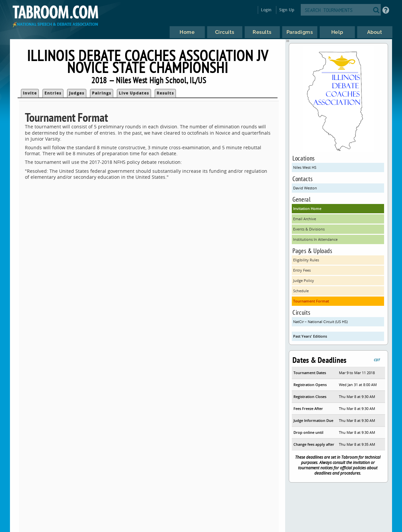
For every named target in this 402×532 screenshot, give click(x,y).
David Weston (305, 188)
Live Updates (134, 93)
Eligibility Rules (306, 260)
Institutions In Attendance (315, 239)
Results (165, 93)
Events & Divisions (309, 229)
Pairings (102, 93)
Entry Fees (302, 270)
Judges (77, 93)
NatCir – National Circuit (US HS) (320, 322)
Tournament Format (311, 301)
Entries (53, 93)
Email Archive (305, 219)
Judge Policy (304, 280)
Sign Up (287, 10)
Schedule (301, 291)
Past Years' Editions (310, 336)
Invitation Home (307, 208)
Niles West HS (305, 167)
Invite (30, 93)
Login (266, 10)
